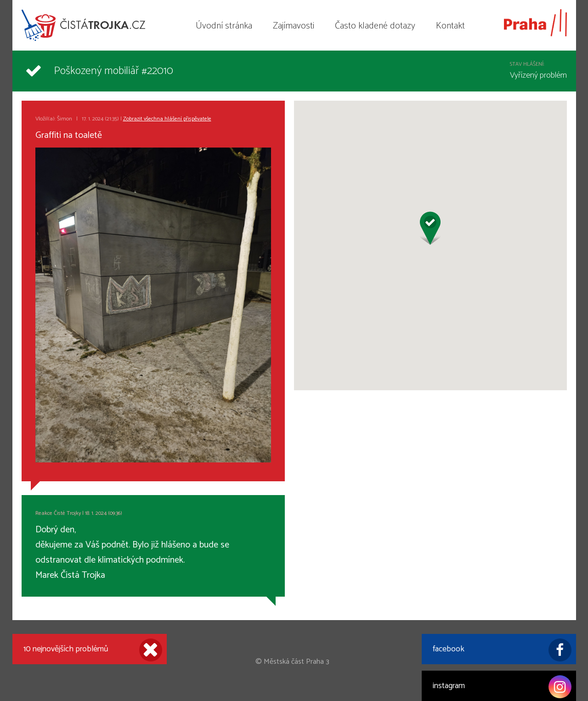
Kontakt (450, 26)
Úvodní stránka (224, 26)
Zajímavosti (294, 26)
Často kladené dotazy (375, 26)
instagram (502, 687)
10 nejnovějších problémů (93, 650)
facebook (502, 650)
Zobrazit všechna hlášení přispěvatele (167, 119)
